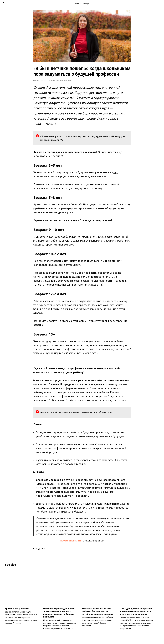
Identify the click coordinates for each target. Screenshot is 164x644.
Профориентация (71, 542)
